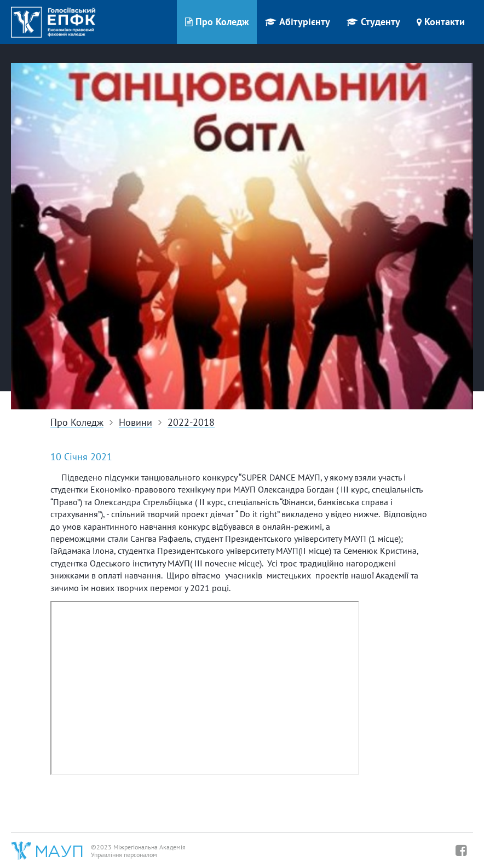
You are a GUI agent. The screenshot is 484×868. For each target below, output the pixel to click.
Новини (136, 423)
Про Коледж (217, 22)
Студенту (373, 22)
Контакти (441, 22)
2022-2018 (191, 423)
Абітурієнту (298, 22)
